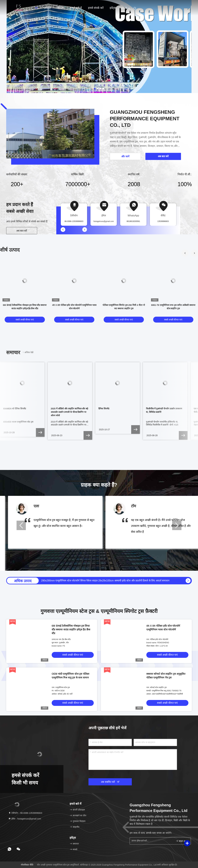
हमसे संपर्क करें (96, 8)
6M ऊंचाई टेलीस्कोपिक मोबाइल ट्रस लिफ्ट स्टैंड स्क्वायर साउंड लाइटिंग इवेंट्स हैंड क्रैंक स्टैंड (71, 630)
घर (36, 8)
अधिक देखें (28, 352)
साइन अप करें (182, 841)
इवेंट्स (113, 8)
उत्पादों (47, 8)
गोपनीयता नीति (27, 865)
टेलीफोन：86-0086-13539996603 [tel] (25, 813)
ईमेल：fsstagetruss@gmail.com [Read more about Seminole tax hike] (25, 819)
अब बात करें (22, 231)
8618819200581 (133, 221)
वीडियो (60, 8)
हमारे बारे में (76, 8)
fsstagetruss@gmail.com (104, 221)
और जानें (125, 156)
